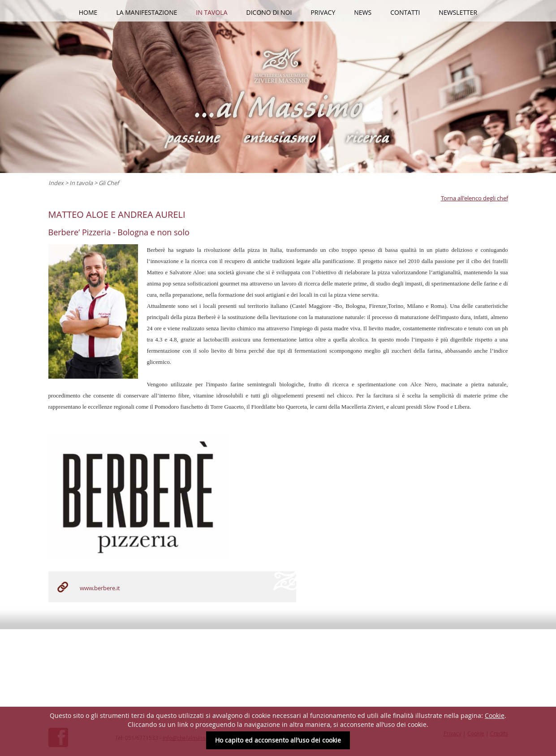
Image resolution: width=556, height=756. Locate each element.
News (363, 12)
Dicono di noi (269, 12)
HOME (88, 12)
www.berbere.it (100, 588)
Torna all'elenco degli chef (474, 198)
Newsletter (458, 12)
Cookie (495, 715)
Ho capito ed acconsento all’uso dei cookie (278, 740)
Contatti (405, 12)
